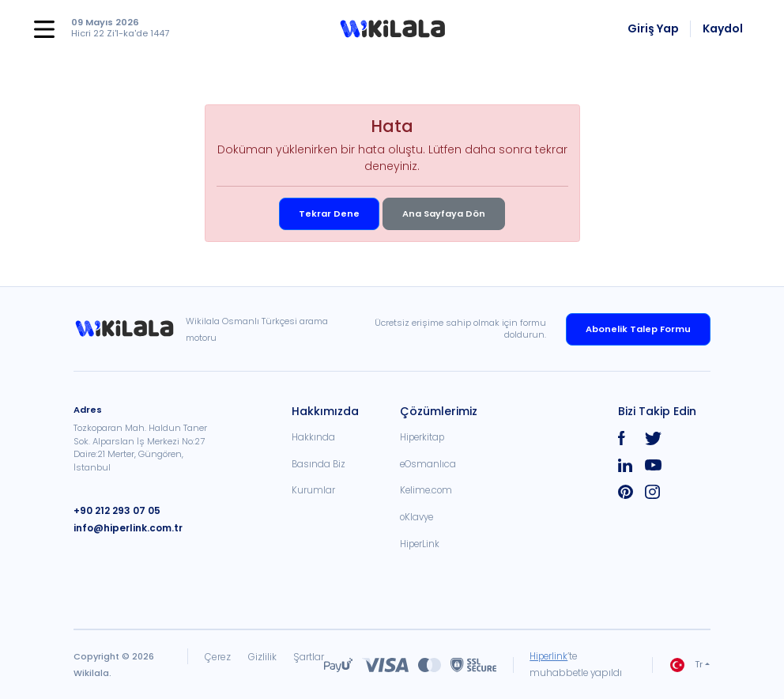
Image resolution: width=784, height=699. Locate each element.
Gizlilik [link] (262, 657)
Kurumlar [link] (313, 490)
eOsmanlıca (428, 464)
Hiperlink (549, 656)
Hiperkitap (422, 437)
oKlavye (416, 517)
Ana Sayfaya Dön (444, 213)
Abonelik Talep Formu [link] (638, 329)
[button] (392, 29)
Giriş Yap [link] (653, 28)
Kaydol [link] (723, 28)
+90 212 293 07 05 (115, 510)
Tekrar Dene (329, 213)
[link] (130, 329)
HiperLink (420, 544)
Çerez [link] (217, 657)
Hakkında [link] (313, 437)
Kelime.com (426, 490)
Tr (686, 665)
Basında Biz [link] (318, 464)
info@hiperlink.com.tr (126, 527)
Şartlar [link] (309, 657)
